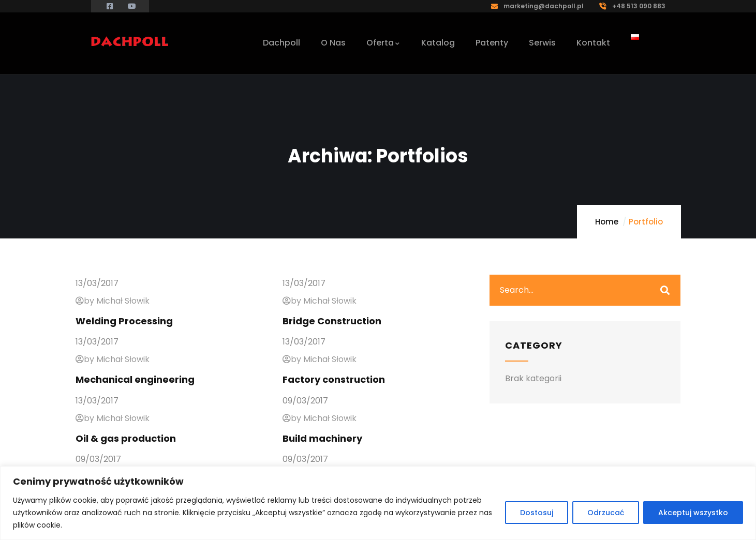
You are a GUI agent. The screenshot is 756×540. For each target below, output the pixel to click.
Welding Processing (124, 321)
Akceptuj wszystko (693, 513)
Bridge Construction (332, 321)
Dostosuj (537, 513)
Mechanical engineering (135, 379)
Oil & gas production (126, 438)
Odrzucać (606, 513)
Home (607, 222)
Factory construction (334, 379)
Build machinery (322, 438)
